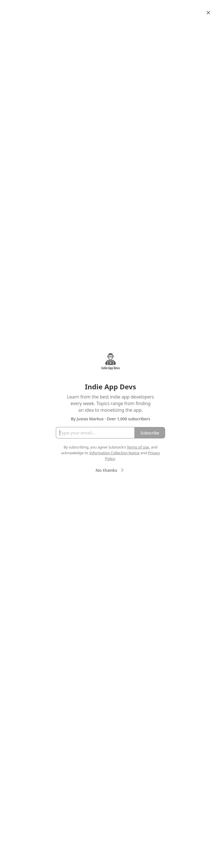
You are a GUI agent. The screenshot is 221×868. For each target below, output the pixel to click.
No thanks (110, 470)
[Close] (208, 13)
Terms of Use (138, 447)
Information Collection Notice (114, 453)
